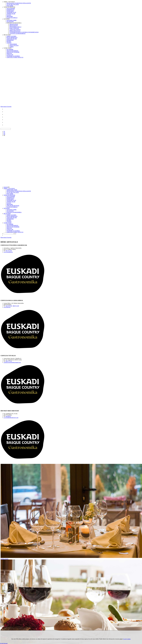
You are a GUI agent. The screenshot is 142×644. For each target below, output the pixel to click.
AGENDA (9, 43)
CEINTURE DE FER (12, 39)
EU (4, 133)
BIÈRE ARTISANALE (15, 31)
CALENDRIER (13, 44)
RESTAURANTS (14, 26)
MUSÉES (9, 41)
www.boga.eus (7, 307)
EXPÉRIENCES (10, 10)
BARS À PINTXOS (14, 28)
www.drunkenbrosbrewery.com (11, 418)
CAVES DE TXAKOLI (15, 30)
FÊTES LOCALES (14, 45)
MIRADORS (10, 16)
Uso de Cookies (127, 639)
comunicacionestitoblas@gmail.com (12, 362)
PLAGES (9, 15)
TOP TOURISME (11, 8)
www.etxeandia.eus (8, 252)
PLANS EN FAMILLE (12, 18)
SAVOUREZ (7, 19)
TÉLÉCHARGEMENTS (12, 51)
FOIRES (11, 47)
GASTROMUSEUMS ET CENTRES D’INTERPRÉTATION (24, 32)
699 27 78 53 (9, 361)
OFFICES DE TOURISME (13, 52)
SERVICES (9, 53)
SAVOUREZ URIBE (11, 20)
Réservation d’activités (6, 107)
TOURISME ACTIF (11, 12)
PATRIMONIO (10, 40)
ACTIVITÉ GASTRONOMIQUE (17, 34)
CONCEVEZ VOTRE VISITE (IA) (15, 57)
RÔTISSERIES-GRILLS (15, 27)
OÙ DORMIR (10, 49)
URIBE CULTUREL (11, 36)
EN (4, 134)
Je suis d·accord (4, 643)
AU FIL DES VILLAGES (13, 4)
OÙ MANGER (10, 22)
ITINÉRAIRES (10, 11)
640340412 (8, 416)
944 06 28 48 (9, 306)
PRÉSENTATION (14, 24)
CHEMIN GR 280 (11, 14)
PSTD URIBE (10, 6)
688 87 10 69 (16, 306)
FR (4, 135)
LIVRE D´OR (10, 55)
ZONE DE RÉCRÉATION (13, 206)
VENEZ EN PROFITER (9, 7)
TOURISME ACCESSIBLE (13, 56)
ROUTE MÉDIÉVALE (12, 38)
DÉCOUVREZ (7, 35)
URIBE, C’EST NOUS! (9, 2)
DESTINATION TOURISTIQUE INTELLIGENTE (19, 3)
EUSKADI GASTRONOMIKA (14, 23)
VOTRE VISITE (8, 48)
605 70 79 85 (9, 251)
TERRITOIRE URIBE (12, 190)
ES (4, 131)
